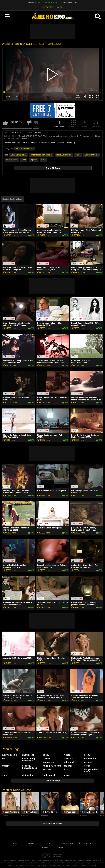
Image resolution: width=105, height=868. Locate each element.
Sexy (24, 160)
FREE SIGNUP (48, 7)
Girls (43, 160)
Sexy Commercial (18, 155)
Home (15, 843)
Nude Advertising (64, 155)
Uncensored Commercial (41, 155)
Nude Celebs (12, 160)
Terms (45, 848)
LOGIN (60, 7)
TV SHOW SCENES (34, 3)
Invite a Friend (67, 843)
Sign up (31, 843)
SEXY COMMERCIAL (25, 149)
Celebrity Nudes (92, 155)
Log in (48, 843)
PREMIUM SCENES (52, 3)
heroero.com (58, 854)
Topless (33, 160)
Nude (78, 155)
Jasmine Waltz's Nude (71, 3)
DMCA (61, 848)
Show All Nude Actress (52, 824)
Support (88, 843)
